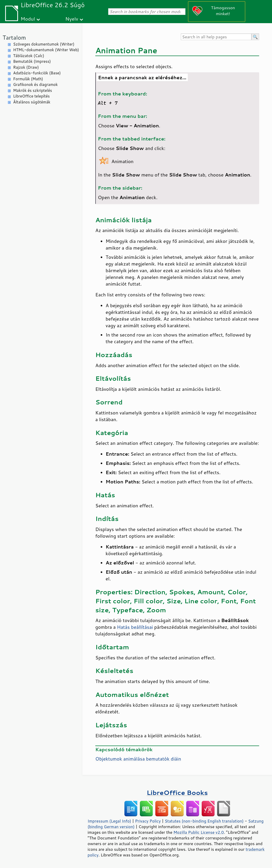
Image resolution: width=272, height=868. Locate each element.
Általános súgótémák (32, 102)
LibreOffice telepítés (31, 96)
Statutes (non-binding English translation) (204, 821)
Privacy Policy (148, 821)
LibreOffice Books (177, 792)
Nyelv (72, 19)
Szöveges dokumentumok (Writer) (44, 44)
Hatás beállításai (135, 627)
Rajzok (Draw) (26, 67)
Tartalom (14, 37)
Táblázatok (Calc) (29, 56)
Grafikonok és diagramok (35, 85)
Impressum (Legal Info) (109, 821)
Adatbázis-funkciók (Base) (37, 73)
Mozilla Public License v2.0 (199, 832)
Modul (28, 19)
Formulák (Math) (28, 79)
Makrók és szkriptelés (33, 90)
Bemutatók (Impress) (32, 61)
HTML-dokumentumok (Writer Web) (46, 50)
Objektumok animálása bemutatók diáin (138, 759)
